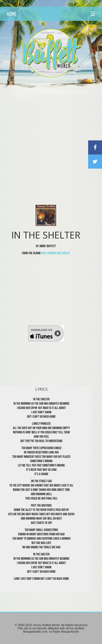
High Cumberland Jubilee (55, 253)
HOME (12, 14)
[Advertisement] (51, 134)
